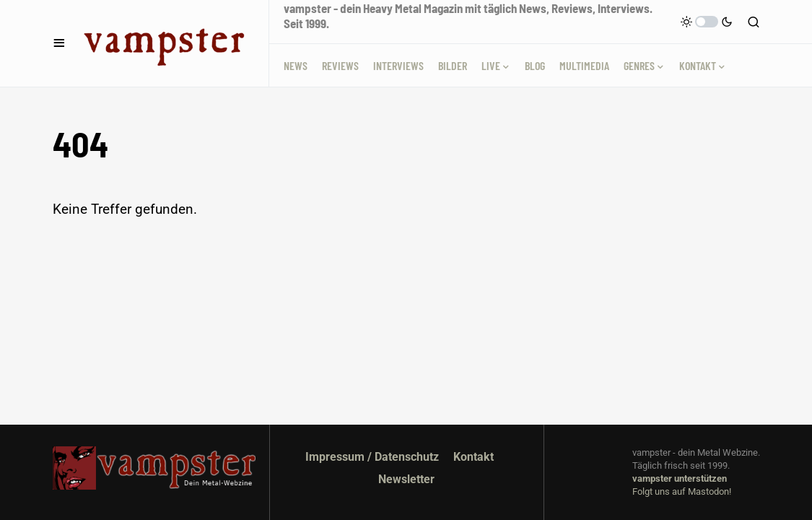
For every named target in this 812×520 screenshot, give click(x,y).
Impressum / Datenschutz (372, 457)
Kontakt (473, 457)
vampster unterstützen (680, 478)
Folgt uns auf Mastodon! (682, 491)
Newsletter (406, 479)
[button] (59, 43)
